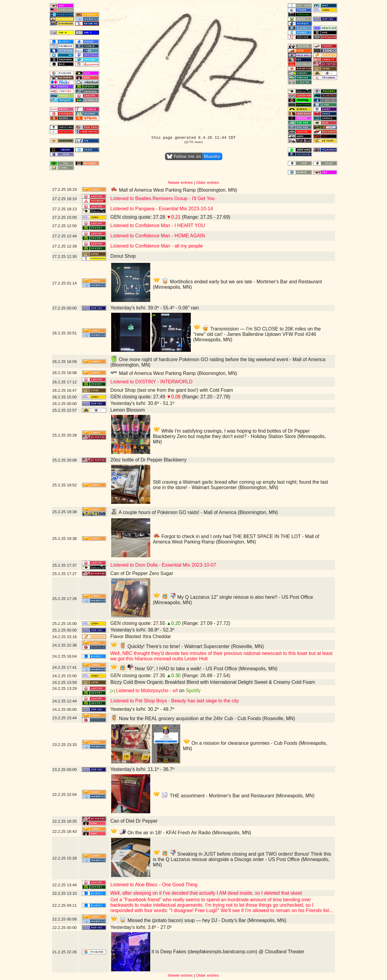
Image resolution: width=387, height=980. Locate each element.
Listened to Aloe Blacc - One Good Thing (154, 885)
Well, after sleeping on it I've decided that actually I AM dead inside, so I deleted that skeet (206, 893)
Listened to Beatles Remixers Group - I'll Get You (162, 198)
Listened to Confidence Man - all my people (157, 246)
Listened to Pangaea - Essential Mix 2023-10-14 (162, 209)
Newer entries (180, 183)
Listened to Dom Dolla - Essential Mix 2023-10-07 (163, 565)
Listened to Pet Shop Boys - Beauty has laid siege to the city (175, 701)
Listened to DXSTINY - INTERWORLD (151, 382)
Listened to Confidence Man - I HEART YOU (158, 225)
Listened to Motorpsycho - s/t (147, 691)
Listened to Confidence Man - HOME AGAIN (158, 236)
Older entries (207, 183)
